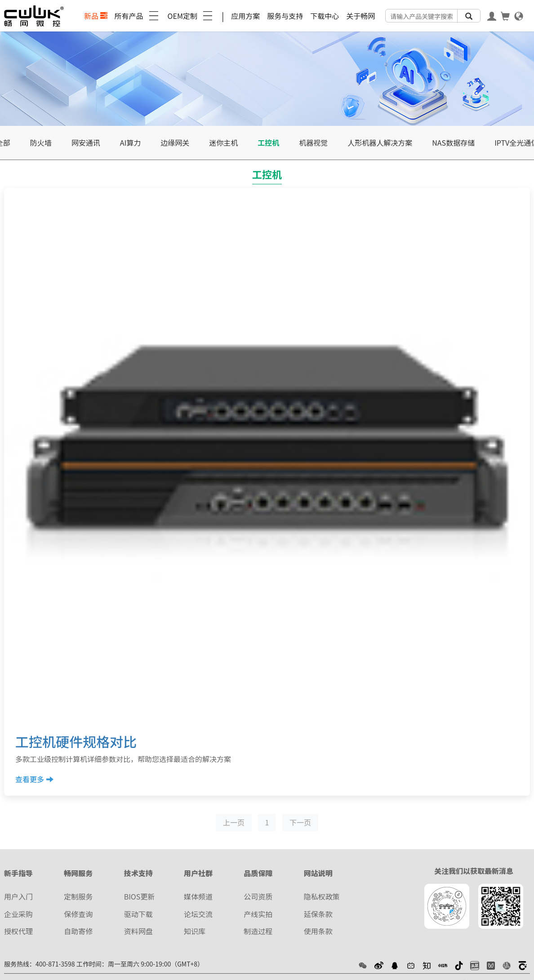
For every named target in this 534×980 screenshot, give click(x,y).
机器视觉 (313, 143)
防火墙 (41, 143)
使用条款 (318, 931)
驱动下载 (138, 914)
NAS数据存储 (453, 143)
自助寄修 (78, 931)
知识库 (195, 931)
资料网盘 (138, 931)
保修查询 (78, 914)
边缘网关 (175, 143)
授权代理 (18, 931)
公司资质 (258, 896)
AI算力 (130, 143)
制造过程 (258, 931)
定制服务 (78, 896)
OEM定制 (191, 16)
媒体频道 (198, 896)
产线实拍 (258, 914)
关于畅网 (360, 16)
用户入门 (18, 896)
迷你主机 (223, 143)
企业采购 (18, 914)
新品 (96, 16)
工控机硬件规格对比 (76, 741)
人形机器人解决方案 (380, 143)
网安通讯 (86, 143)
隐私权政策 (322, 896)
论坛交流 (198, 914)
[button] (363, 965)
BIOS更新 (140, 896)
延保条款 (318, 914)
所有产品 (138, 16)
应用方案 (245, 16)
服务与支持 (285, 16)
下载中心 (325, 16)
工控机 (268, 143)
